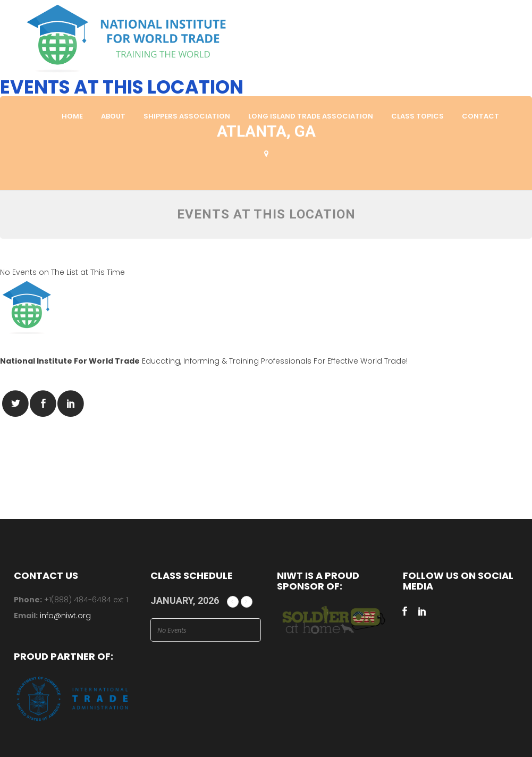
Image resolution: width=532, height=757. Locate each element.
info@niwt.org (65, 616)
